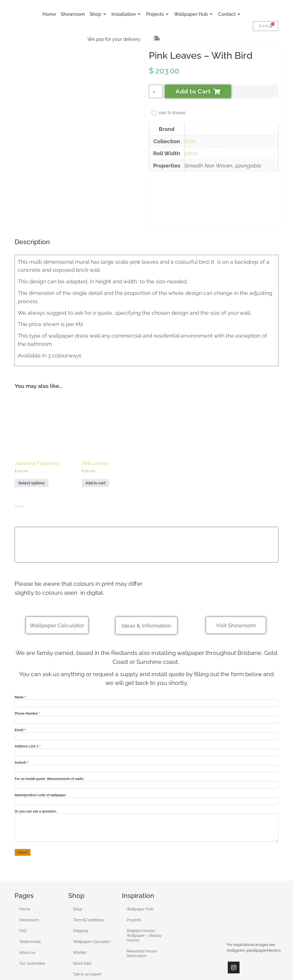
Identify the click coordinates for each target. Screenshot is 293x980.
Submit (23, 812)
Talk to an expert (87, 934)
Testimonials (30, 901)
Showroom (29, 880)
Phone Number (27, 673)
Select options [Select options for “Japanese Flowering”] (32, 442)
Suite (190, 141)
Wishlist (80, 912)
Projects (134, 880)
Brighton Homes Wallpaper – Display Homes (144, 895)
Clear (19, 466)
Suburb (21, 722)
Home (25, 869)
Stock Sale (82, 923)
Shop (78, 869)
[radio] (19, 452)
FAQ (23, 890)
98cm (191, 153)
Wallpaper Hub (140, 869)
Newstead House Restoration (142, 913)
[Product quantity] (156, 91)
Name (20, 657)
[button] (98, 14)
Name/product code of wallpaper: (41, 755)
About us (27, 912)
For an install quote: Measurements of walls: (49, 738)
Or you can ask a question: (36, 771)
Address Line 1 (28, 706)
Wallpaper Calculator (92, 901)
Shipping (81, 890)
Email (20, 689)
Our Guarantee (32, 923)
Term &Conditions (88, 880)
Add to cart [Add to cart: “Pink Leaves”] (96, 442)
